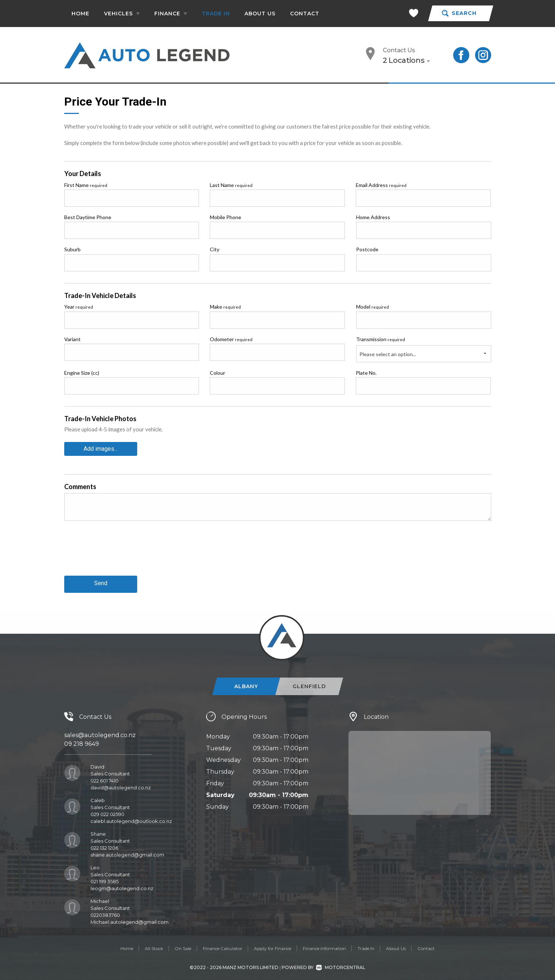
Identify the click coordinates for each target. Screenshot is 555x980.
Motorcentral (341, 964)
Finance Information (324, 946)
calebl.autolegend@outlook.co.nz (131, 819)
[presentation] (120, 553)
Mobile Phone (226, 217)
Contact (305, 14)
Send (101, 582)
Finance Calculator (223, 946)
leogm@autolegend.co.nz (122, 886)
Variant (72, 339)
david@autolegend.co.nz (121, 785)
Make (225, 307)
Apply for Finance (273, 946)
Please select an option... (388, 354)
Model (373, 307)
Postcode (367, 249)
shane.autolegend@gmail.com (127, 852)
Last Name (231, 185)
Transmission (381, 339)
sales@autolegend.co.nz (100, 733)
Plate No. (366, 373)
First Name (86, 185)
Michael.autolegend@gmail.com (130, 919)
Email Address (381, 185)
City (215, 249)
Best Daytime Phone (88, 217)
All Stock (154, 946)
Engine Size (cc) (82, 373)
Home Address (373, 217)
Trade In (216, 14)
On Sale (183, 946)
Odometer (231, 339)
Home (80, 14)
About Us (260, 14)
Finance (171, 14)
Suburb (72, 249)
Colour (217, 373)
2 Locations (404, 60)
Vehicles (122, 14)
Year (79, 307)
